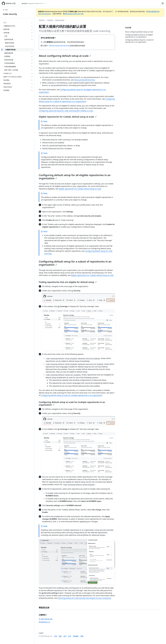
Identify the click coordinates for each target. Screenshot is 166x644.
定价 (70, 636)
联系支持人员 (44, 622)
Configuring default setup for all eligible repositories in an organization (75, 177)
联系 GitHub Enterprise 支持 (74, 14)
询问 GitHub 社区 (46, 619)
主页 (5, 10)
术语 (56, 636)
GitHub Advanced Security (59, 46)
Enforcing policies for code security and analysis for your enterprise (84, 598)
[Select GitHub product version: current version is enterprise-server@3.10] (33, 3)
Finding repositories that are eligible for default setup (68, 282)
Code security (10, 14)
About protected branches (85, 80)
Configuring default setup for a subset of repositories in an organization (75, 263)
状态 (65, 636)
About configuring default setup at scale (65, 56)
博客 (82, 636)
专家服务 (76, 636)
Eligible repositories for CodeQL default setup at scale (68, 117)
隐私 (60, 636)
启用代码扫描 (60, 20)
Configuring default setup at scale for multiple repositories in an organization (72, 395)
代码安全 (42, 20)
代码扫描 (50, 20)
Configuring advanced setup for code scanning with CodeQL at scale (66, 111)
